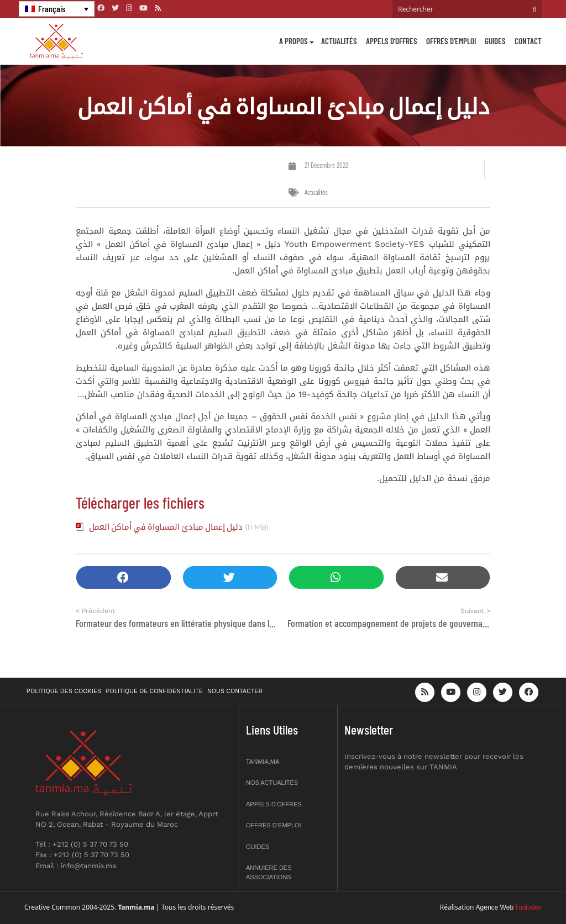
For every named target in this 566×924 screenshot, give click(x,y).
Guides (495, 41)
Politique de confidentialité (155, 691)
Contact (528, 41)
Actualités (339, 41)
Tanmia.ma (263, 762)
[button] (124, 577)
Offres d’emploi (451, 41)
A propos (294, 41)
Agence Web (495, 907)
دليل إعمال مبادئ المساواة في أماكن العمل (166, 526)
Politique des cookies (64, 691)
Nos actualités (272, 783)
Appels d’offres (392, 41)
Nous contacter (235, 691)
